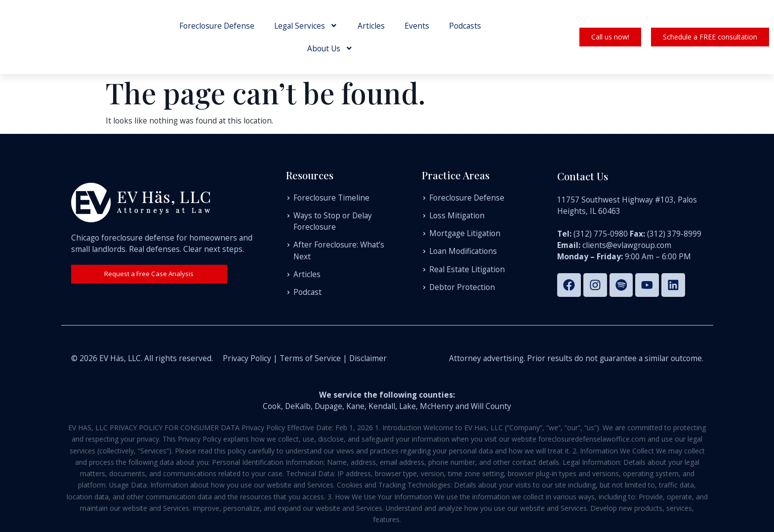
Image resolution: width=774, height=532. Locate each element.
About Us (330, 48)
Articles (371, 26)
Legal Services (306, 26)
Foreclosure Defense (217, 26)
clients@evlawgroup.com (627, 244)
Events (417, 26)
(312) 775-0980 (601, 233)
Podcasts (465, 26)
